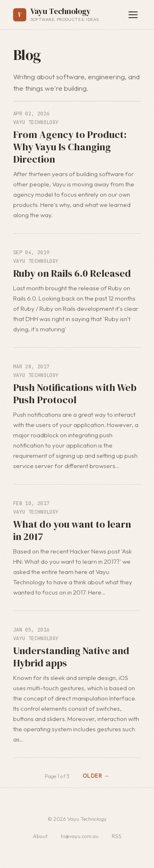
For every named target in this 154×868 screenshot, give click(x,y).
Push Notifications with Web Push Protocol (75, 394)
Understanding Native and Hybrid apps (71, 657)
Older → (96, 776)
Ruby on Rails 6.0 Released (72, 273)
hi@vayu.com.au (80, 836)
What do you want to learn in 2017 (72, 530)
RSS (117, 836)
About (40, 836)
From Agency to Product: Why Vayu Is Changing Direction (70, 147)
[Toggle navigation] (133, 15)
